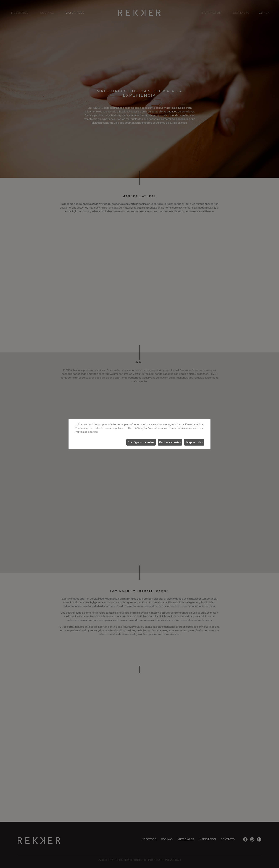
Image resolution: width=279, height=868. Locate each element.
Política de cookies (86, 432)
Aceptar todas (194, 442)
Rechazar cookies (170, 442)
